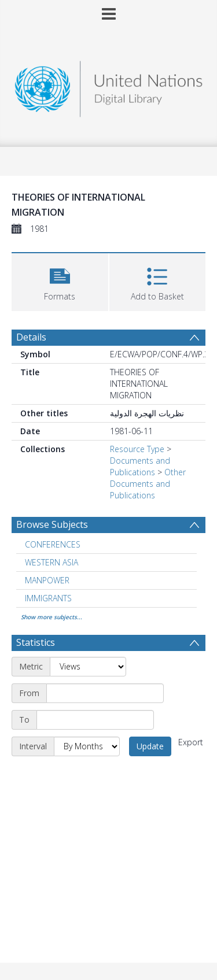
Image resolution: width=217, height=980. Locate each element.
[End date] (95, 720)
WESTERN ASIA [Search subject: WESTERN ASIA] (52, 562)
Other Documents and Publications (148, 484)
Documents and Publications (140, 466)
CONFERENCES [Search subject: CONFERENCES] (53, 544)
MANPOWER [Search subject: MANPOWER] (47, 580)
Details (31, 337)
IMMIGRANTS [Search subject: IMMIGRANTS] (48, 598)
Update (150, 746)
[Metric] (88, 667)
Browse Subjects (52, 524)
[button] (60, 281)
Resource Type (137, 449)
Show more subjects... (52, 617)
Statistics (36, 642)
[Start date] (105, 693)
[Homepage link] (109, 86)
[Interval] (87, 746)
